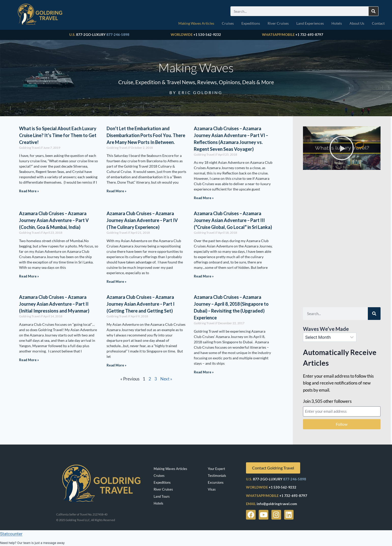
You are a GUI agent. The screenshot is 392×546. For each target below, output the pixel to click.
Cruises (228, 23)
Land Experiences (310, 23)
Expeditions (251, 23)
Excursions (216, 482)
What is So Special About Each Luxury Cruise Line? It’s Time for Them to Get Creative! (58, 135)
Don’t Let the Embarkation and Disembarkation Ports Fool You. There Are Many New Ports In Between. (146, 135)
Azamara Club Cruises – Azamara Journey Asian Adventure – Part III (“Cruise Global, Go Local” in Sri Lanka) (233, 220)
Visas (212, 489)
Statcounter (11, 534)
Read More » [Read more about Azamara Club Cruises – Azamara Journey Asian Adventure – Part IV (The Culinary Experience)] (117, 282)
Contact (378, 23)
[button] (342, 148)
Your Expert (216, 469)
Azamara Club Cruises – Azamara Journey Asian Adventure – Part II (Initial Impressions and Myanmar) (54, 304)
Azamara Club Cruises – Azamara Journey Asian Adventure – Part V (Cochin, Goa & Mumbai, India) (54, 220)
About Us (357, 23)
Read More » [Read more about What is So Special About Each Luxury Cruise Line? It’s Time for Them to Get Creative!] (29, 191)
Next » (166, 379)
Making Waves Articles (196, 23)
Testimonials (217, 476)
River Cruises (278, 23)
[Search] (373, 11)
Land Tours (162, 496)
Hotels (337, 23)
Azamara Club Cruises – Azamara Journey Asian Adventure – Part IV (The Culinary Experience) (142, 220)
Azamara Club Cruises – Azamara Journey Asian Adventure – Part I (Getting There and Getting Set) (141, 304)
